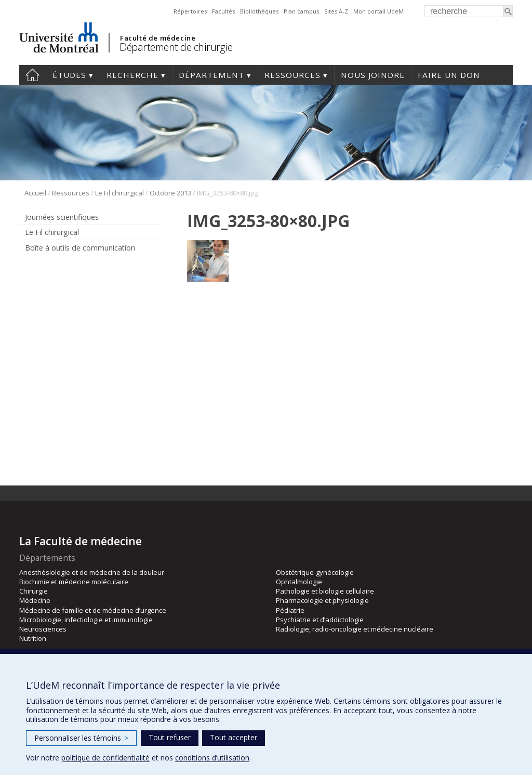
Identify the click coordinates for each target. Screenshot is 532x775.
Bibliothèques (259, 11)
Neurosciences (43, 629)
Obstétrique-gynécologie (315, 572)
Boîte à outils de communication (80, 248)
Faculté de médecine (158, 38)
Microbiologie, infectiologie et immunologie (86, 620)
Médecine (35, 600)
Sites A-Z (336, 11)
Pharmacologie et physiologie (322, 600)
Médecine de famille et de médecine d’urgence (93, 610)
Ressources (292, 75)
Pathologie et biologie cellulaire (325, 591)
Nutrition (33, 638)
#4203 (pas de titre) (32, 75)
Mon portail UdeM (378, 11)
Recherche (132, 75)
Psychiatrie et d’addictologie (320, 620)
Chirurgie (34, 591)
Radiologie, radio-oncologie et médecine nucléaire (355, 629)
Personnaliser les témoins (81, 738)
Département (211, 75)
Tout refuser (170, 737)
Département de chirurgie (176, 47)
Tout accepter (234, 737)
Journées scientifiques (62, 217)
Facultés (223, 11)
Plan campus (301, 11)
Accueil (35, 193)
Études (69, 75)
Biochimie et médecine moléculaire (74, 582)
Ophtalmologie (299, 582)
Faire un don (449, 75)
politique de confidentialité (105, 758)
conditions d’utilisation (212, 758)
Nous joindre (373, 75)
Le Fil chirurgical (119, 193)
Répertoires (190, 11)
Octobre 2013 (170, 193)
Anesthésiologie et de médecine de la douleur (92, 572)
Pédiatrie (290, 610)
